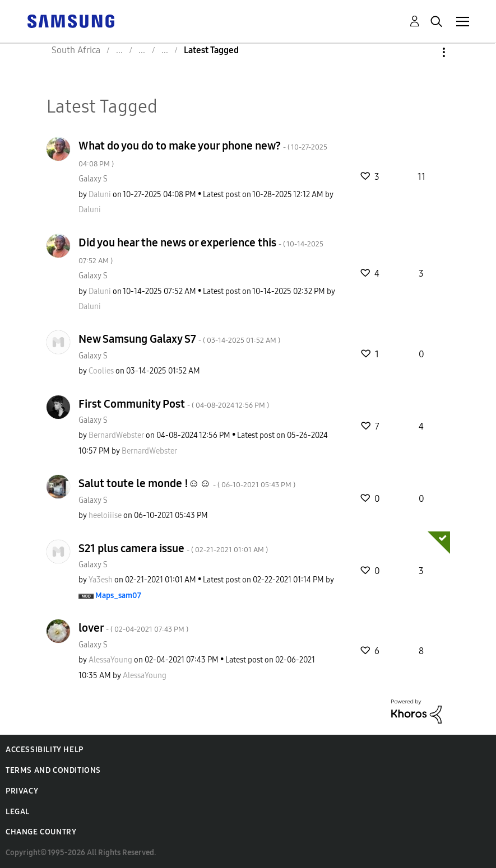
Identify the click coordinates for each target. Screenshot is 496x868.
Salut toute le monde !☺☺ (187, 483)
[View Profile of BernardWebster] (116, 435)
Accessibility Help (45, 750)
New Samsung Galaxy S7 (179, 339)
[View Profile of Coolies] (101, 371)
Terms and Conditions (53, 770)
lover (133, 628)
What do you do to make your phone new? (203, 154)
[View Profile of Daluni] (100, 195)
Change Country (41, 832)
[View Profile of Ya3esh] (101, 580)
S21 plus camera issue (173, 548)
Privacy (22, 791)
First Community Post (174, 404)
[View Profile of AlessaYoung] (110, 660)
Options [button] (425, 52)
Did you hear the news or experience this (201, 251)
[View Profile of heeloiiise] (105, 515)
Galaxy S (93, 179)
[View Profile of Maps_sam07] (118, 596)
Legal (18, 812)
